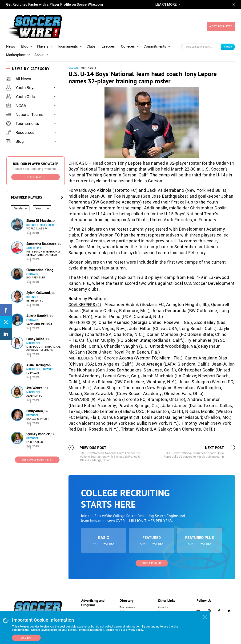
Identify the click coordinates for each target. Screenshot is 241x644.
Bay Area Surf (36, 278)
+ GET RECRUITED (221, 26)
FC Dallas (33, 373)
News (11, 46)
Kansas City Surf (38, 419)
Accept (26, 638)
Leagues (108, 46)
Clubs (91, 46)
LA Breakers (35, 442)
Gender (18, 208)
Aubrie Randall (38, 316)
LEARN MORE (166, 4)
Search (228, 47)
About (39, 55)
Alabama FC (34, 396)
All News (19, 79)
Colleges (128, 46)
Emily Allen (35, 411)
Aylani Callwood (39, 293)
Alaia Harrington (38, 365)
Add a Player (152, 563)
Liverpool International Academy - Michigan (43, 348)
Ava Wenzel (35, 388)
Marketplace (16, 55)
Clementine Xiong (40, 270)
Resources (20, 132)
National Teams (25, 114)
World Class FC (37, 229)
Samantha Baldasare (42, 244)
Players (43, 46)
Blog (25, 46)
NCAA (16, 106)
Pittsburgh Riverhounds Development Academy (44, 253)
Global (73, 68)
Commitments (155, 46)
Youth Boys (21, 88)
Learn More (35, 177)
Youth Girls (20, 97)
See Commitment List (37, 460)
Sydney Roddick (38, 434)
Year (39, 208)
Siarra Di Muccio (39, 221)
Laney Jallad (36, 339)
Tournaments (68, 46)
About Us (163, 607)
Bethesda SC (35, 301)
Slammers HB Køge (39, 324)
